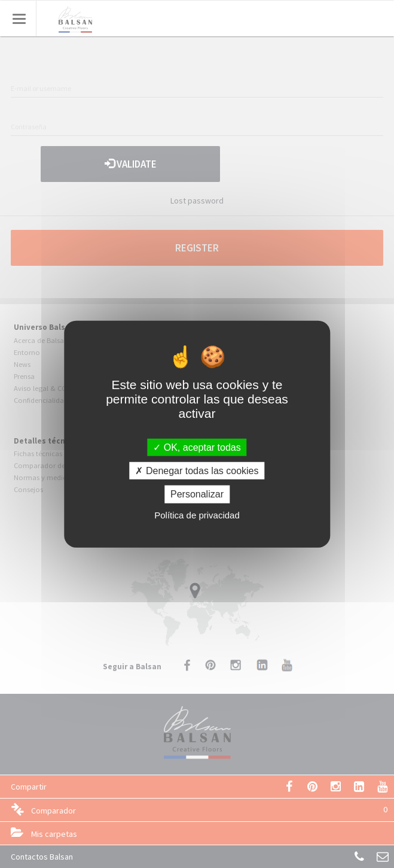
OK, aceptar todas (197, 447)
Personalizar (197, 494)
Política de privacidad (197, 515)
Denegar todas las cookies (197, 471)
